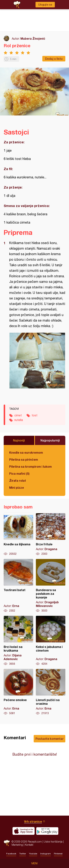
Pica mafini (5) (19, 473)
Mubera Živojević (33, 38)
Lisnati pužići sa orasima (51, 692)
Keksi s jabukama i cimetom (51, 641)
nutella (19, 420)
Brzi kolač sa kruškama (18, 641)
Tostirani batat (18, 586)
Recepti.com (7, 843)
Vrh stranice (33, 821)
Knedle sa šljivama (18, 534)
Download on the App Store (24, 831)
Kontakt (29, 845)
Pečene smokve (18, 692)
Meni (34, 863)
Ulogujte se (45, 5)
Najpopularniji (50, 440)
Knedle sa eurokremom (26, 452)
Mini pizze (17, 488)
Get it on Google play (47, 831)
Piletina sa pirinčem (24, 459)
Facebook (11, 854)
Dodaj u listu (54, 59)
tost (34, 415)
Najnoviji (19, 440)
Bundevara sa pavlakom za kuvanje (51, 586)
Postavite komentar (49, 739)
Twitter (23, 854)
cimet (18, 415)
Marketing (17, 845)
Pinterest (58, 854)
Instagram (46, 854)
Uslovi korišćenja (53, 842)
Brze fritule (51, 534)
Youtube (33, 854)
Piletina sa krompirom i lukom (30, 466)
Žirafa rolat (18, 480)
